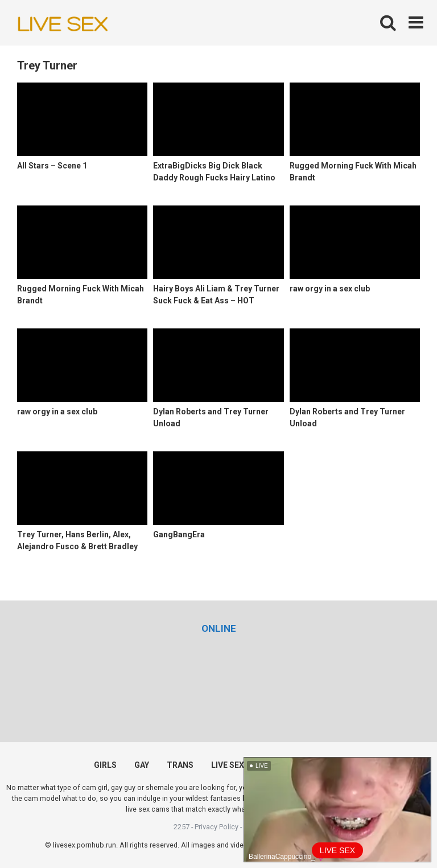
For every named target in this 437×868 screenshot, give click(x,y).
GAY (142, 765)
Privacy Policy (217, 827)
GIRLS (105, 765)
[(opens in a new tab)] (219, 628)
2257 (182, 827)
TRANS (180, 765)
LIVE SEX (228, 765)
